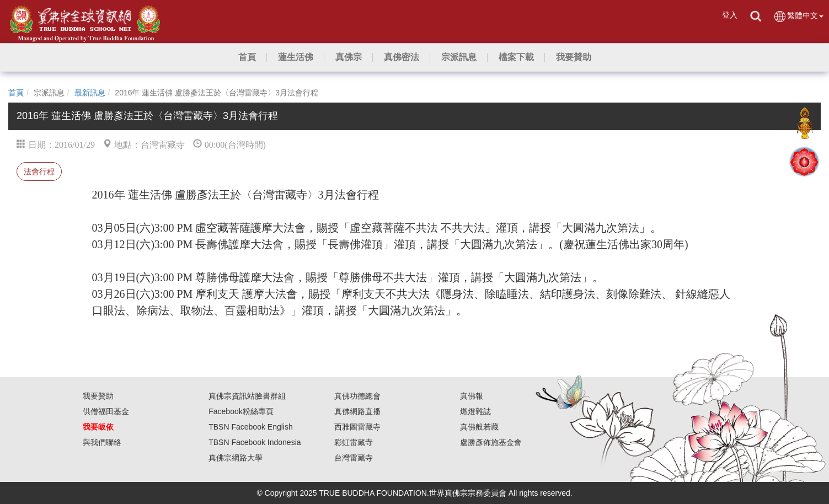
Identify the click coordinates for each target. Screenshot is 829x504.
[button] (296, 57)
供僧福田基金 (106, 411)
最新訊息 (90, 93)
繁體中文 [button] (798, 16)
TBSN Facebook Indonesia (255, 442)
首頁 (16, 93)
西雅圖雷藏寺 (357, 427)
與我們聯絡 (102, 442)
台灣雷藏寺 (354, 458)
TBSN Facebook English (251, 427)
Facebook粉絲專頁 (241, 411)
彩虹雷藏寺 (354, 442)
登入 (730, 15)
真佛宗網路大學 (236, 458)
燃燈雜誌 (475, 411)
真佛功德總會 (357, 396)
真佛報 (472, 396)
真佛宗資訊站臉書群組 (247, 396)
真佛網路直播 (357, 411)
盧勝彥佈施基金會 (491, 442)
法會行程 (39, 171)
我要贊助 (98, 396)
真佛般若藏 (479, 427)
